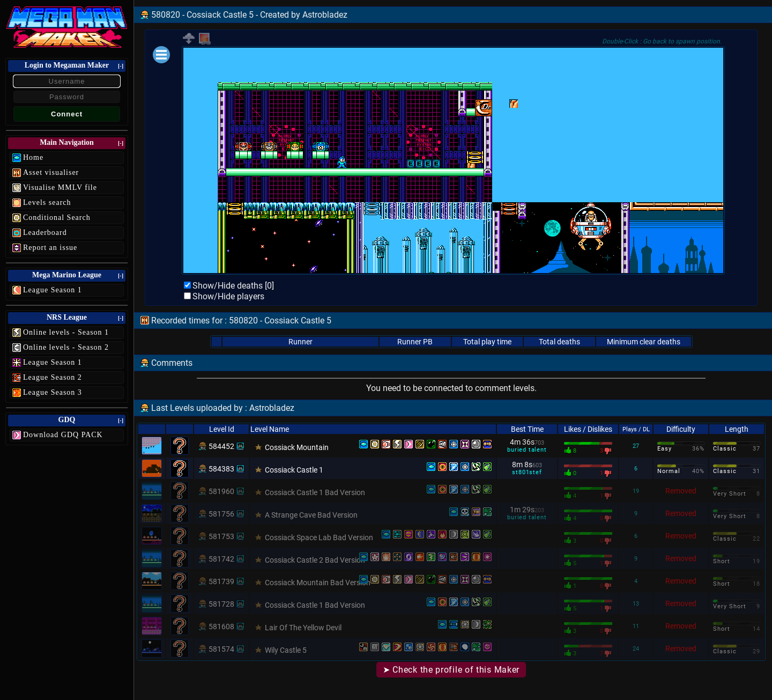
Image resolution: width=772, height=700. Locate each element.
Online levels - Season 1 (66, 332)
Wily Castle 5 (286, 650)
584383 (221, 469)
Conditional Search (57, 218)
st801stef (527, 472)
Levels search (47, 202)
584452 (221, 446)
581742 (221, 559)
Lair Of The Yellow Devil (303, 628)
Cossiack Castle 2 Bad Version (315, 560)
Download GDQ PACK (63, 435)
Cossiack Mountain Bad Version (318, 583)
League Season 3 (53, 392)
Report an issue (50, 248)
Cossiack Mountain (297, 447)
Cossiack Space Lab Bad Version (319, 537)
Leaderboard (45, 233)
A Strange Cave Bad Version (311, 515)
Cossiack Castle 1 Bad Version (315, 492)
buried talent (527, 450)
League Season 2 (53, 377)
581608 (221, 627)
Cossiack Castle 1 (294, 470)
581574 (221, 649)
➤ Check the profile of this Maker (451, 670)
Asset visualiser (51, 172)
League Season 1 (53, 290)
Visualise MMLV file (60, 187)
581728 (221, 604)
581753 (221, 536)
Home (33, 157)
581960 (221, 491)
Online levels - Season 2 (66, 347)
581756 (221, 514)
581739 (221, 581)
